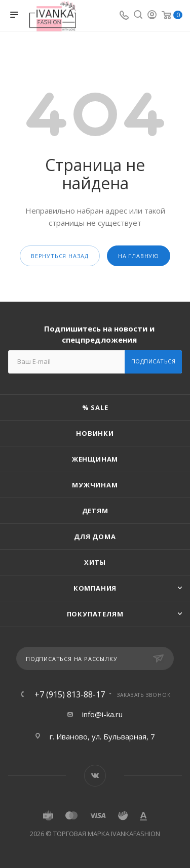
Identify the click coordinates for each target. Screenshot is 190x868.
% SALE (95, 407)
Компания (95, 588)
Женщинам (95, 459)
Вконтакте (95, 776)
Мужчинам (95, 485)
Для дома (95, 536)
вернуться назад (60, 256)
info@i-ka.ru (102, 714)
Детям (95, 511)
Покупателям (95, 614)
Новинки (95, 433)
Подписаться (154, 361)
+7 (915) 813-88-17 (70, 694)
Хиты (95, 562)
